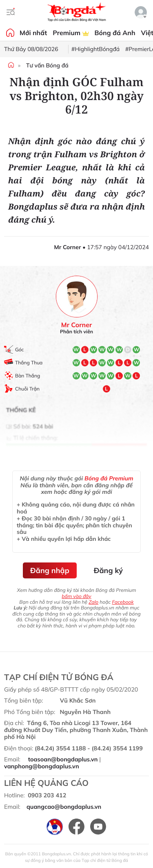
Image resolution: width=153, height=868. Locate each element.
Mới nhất (33, 33)
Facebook (123, 602)
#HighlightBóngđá (95, 49)
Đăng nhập (50, 570)
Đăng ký (108, 570)
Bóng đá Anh (115, 33)
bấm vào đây (76, 596)
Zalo (93, 602)
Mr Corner (76, 325)
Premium (71, 33)
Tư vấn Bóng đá (47, 65)
